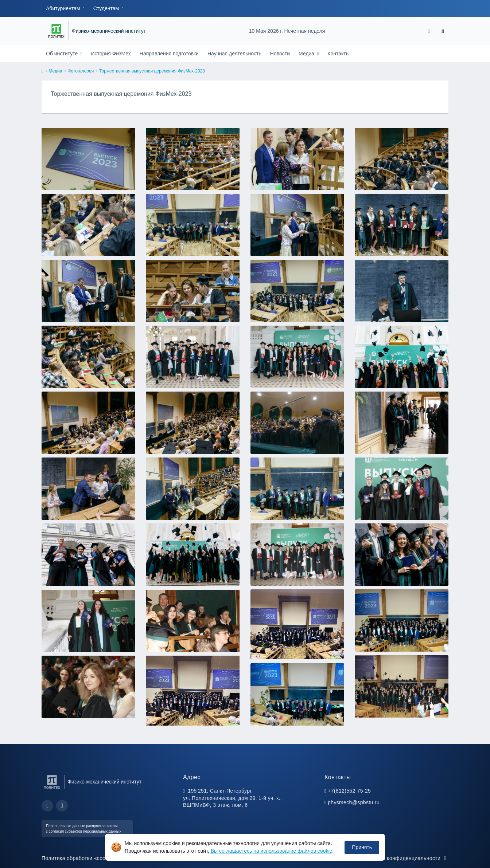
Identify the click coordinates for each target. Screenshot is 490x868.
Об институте (63, 54)
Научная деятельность (234, 54)
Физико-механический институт (109, 31)
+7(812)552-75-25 (349, 791)
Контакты (338, 54)
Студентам (107, 8)
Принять (362, 847)
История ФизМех (111, 54)
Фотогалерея (81, 71)
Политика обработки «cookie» (82, 858)
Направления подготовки (169, 54)
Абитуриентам (64, 8)
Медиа (307, 54)
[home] (42, 71)
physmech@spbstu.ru (354, 802)
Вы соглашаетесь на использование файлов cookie (272, 851)
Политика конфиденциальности (405, 858)
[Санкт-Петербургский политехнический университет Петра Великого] (56, 31)
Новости (280, 54)
